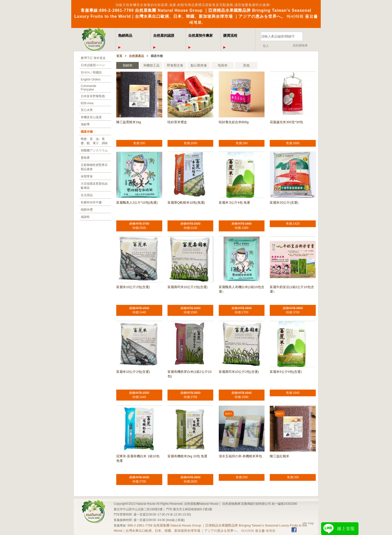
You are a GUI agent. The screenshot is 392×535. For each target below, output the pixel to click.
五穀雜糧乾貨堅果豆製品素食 (94, 167)
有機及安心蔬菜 (91, 117)
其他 (246, 65)
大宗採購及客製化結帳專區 (94, 186)
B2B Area (87, 103)
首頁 (119, 56)
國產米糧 (87, 132)
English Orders (91, 79)
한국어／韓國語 (91, 72)
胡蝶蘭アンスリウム (94, 150)
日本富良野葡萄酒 (93, 96)
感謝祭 (85, 217)
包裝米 (223, 65)
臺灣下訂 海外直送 (93, 58)
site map (308, 523)
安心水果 (87, 110)
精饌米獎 (87, 210)
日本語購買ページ (93, 65)
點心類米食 (199, 65)
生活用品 (87, 195)
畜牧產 (85, 158)
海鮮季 (85, 124)
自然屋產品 (136, 56)
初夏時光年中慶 (91, 202)
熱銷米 (128, 65)
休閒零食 (87, 176)
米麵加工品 (151, 65)
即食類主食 (175, 65)
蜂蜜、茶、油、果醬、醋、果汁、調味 (94, 141)
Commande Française (88, 88)
